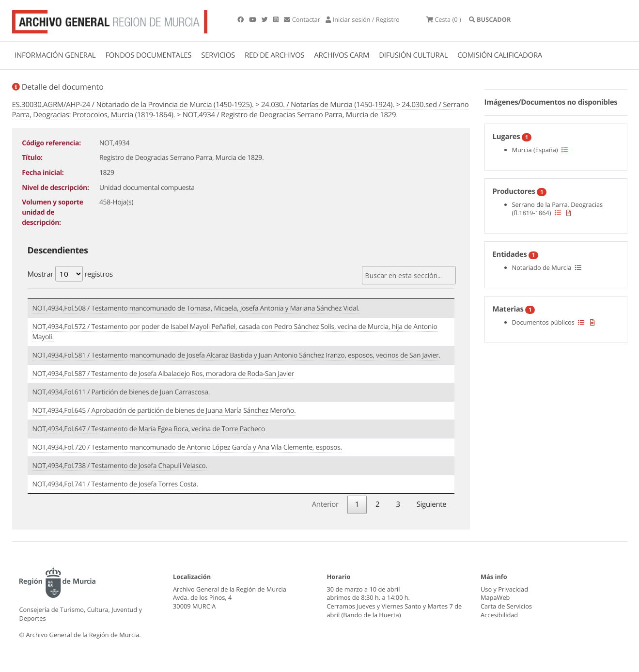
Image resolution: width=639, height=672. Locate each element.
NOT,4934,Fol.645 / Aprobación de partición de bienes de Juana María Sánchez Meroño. (164, 411)
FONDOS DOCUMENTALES (148, 55)
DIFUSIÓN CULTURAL (413, 55)
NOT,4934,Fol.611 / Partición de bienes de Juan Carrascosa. (121, 392)
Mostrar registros (70, 274)
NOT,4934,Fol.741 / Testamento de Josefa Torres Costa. (115, 484)
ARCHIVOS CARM (342, 55)
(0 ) (444, 19)
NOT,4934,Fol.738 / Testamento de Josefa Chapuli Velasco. (120, 466)
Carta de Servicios (506, 606)
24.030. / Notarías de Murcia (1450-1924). (328, 105)
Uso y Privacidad (504, 589)
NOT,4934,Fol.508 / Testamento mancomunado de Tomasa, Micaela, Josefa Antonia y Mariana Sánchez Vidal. (196, 308)
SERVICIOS (218, 55)
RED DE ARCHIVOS (274, 55)
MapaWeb (495, 597)
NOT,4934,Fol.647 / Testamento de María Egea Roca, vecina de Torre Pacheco (149, 429)
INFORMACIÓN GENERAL (55, 55)
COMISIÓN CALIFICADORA (500, 55)
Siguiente (432, 504)
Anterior (325, 504)
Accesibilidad (499, 615)
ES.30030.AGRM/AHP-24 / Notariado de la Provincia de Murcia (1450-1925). (133, 105)
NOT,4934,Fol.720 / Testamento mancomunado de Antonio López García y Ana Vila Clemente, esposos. (187, 447)
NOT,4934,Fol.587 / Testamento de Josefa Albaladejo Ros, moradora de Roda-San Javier (164, 374)
